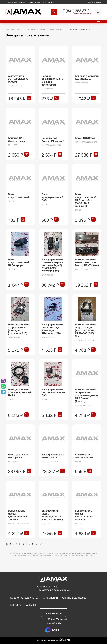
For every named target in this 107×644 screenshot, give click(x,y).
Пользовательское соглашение (53, 590)
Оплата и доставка (74, 598)
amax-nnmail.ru (82, 14)
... (36, 544)
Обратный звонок (94, 2)
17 (41, 544)
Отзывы (31, 605)
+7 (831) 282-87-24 (75, 11)
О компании (50, 598)
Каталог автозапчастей (24, 598)
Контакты (16, 605)
